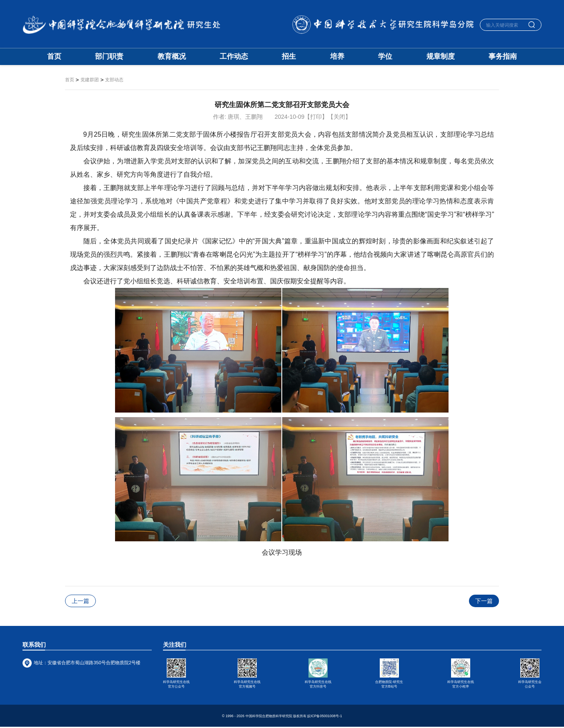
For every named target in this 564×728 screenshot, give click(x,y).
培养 (337, 57)
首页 (54, 57)
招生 (289, 57)
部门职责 (109, 57)
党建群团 (90, 80)
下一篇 (484, 601)
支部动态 (114, 80)
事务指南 (503, 57)
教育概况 (172, 57)
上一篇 (80, 601)
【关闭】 (339, 117)
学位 (385, 57)
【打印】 (316, 117)
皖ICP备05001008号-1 (325, 717)
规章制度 (441, 57)
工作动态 (234, 57)
